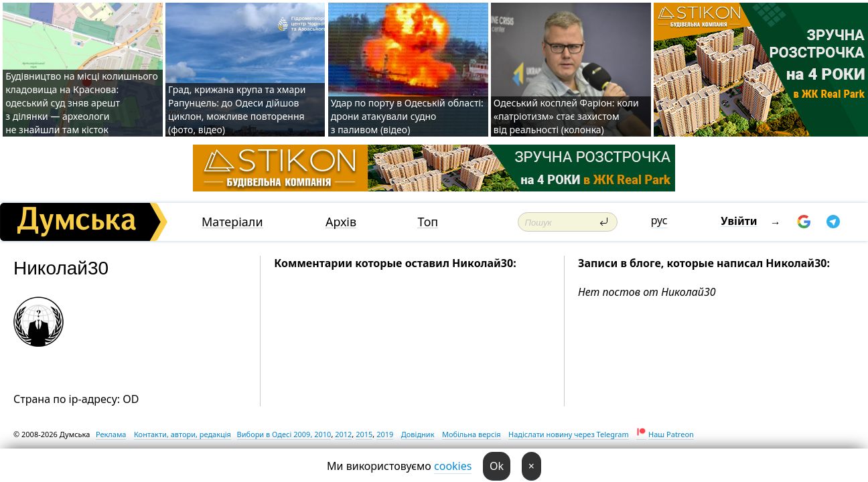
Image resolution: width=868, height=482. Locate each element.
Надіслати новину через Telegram (569, 434)
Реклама (111, 434)
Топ (428, 222)
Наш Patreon (671, 434)
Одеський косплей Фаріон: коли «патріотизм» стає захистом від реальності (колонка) (566, 116)
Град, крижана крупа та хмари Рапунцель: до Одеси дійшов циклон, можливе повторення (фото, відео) (237, 109)
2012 (343, 434)
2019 (385, 434)
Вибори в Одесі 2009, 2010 (284, 434)
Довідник (418, 434)
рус (659, 220)
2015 (364, 434)
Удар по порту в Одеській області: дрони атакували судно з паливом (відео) (407, 116)
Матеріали (232, 222)
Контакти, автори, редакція (183, 434)
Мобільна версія (472, 434)
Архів (341, 222)
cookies (453, 466)
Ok (497, 466)
